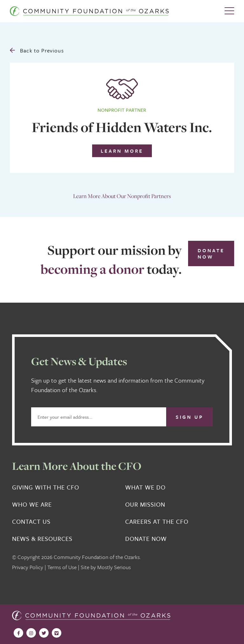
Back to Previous (37, 49)
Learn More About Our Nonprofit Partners (122, 195)
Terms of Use (62, 567)
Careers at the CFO (157, 522)
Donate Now (211, 253)
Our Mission (145, 504)
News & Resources (42, 539)
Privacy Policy (28, 567)
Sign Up (190, 417)
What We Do (145, 487)
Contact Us (31, 522)
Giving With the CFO (46, 487)
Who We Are (32, 504)
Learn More (122, 150)
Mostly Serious (114, 567)
